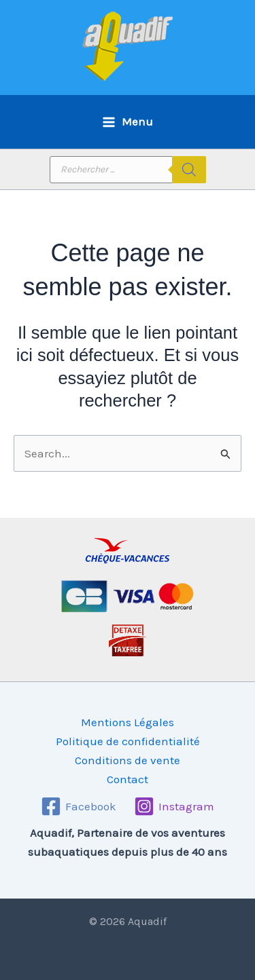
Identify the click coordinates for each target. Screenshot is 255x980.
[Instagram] (174, 806)
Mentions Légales (128, 722)
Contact (128, 779)
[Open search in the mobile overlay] (128, 170)
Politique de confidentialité (128, 741)
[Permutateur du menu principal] (128, 122)
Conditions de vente (128, 760)
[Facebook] (79, 806)
